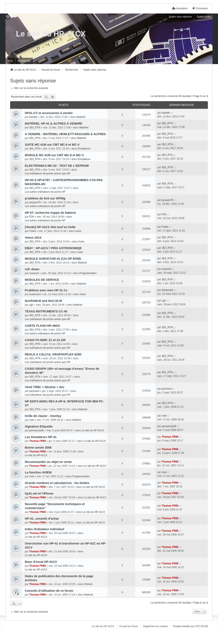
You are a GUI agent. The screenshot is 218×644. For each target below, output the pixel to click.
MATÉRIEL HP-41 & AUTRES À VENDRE (54, 124)
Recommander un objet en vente (48, 462)
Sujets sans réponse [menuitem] (180, 17)
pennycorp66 (37, 430)
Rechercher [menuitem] (24, 61)
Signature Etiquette (39, 426)
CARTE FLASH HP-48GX (42, 326)
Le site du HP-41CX (51, 34)
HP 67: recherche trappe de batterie (50, 213)
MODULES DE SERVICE (42, 280)
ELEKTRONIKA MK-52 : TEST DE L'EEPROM (57, 166)
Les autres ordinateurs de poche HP (45, 192)
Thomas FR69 (38, 441)
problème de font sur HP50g (45, 198)
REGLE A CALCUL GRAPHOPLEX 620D (53, 354)
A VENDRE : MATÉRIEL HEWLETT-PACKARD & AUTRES (65, 134)
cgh (31, 305)
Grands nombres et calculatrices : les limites (57, 483)
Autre (78, 231)
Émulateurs (84, 149)
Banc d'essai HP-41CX (41, 562)
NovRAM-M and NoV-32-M (43, 301)
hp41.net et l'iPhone (39, 493)
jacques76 (35, 202)
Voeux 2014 (33, 238)
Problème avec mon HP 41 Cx (46, 290)
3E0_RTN (35, 128)
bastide (33, 117)
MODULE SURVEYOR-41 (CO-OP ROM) (53, 259)
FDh (32, 217)
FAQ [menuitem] (10, 61)
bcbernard (35, 294)
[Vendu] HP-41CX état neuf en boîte (50, 227)
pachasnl (34, 391)
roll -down (32, 269)
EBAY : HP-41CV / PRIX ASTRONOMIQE (53, 248)
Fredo (33, 231)
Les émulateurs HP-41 (41, 437)
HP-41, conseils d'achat (42, 519)
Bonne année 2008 (38, 448)
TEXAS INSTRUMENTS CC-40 (46, 311)
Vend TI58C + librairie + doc (45, 387)
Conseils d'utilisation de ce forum (49, 591)
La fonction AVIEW (38, 472)
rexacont (34, 273)
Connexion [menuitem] (200, 8)
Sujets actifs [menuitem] (204, 17)
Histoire (88, 584)
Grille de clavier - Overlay (43, 416)
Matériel (81, 117)
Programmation (88, 273)
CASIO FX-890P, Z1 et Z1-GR (45, 340)
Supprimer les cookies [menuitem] (155, 626)
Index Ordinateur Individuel (44, 529)
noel (32, 420)
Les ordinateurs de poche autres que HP (48, 173)
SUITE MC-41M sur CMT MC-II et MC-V (52, 145)
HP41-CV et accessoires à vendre (49, 113)
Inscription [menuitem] (180, 8)
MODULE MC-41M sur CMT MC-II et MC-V (54, 155)
